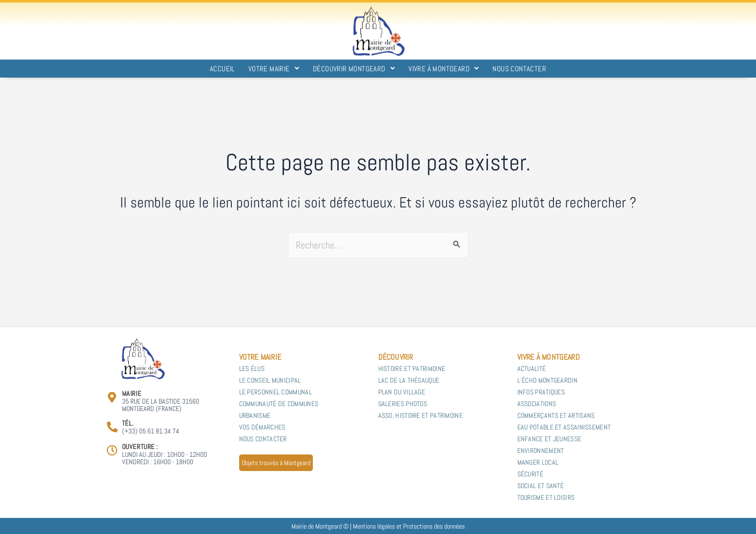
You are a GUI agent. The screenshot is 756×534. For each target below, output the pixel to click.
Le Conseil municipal (270, 380)
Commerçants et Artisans (556, 415)
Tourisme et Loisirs (546, 497)
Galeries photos (403, 404)
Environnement (541, 451)
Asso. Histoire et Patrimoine (420, 415)
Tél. (128, 423)
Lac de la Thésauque (409, 380)
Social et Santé (541, 486)
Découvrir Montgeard (354, 69)
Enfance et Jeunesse (550, 439)
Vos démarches (262, 427)
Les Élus (252, 369)
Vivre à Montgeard (444, 69)
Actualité (532, 369)
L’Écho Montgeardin (547, 380)
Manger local (539, 462)
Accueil (222, 69)
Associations (537, 404)
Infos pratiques (541, 392)
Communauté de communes (279, 404)
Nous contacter (519, 69)
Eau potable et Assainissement (564, 427)
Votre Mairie (274, 69)
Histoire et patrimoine (412, 369)
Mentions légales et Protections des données (409, 526)
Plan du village (402, 392)
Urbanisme (255, 415)
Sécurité (530, 474)
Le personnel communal (276, 392)
